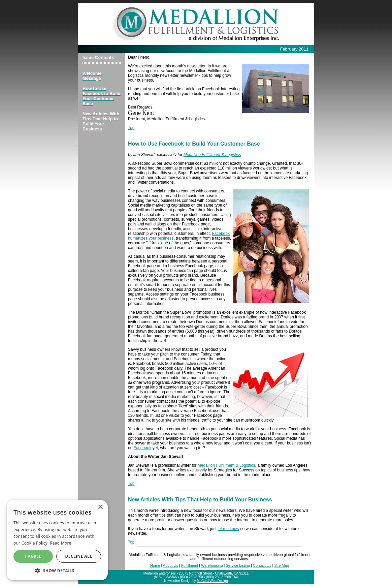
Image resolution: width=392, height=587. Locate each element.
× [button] (100, 507)
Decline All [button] (79, 556)
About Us (171, 565)
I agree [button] (33, 556)
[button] (57, 570)
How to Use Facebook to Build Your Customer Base (194, 144)
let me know (228, 529)
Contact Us (262, 565)
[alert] (57, 540)
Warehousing (212, 565)
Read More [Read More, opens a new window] (61, 543)
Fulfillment (190, 565)
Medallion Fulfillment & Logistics (212, 155)
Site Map (281, 565)
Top (131, 128)
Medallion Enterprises (160, 573)
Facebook (143, 448)
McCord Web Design (213, 581)
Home (155, 565)
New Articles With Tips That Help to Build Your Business (200, 500)
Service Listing (238, 565)
